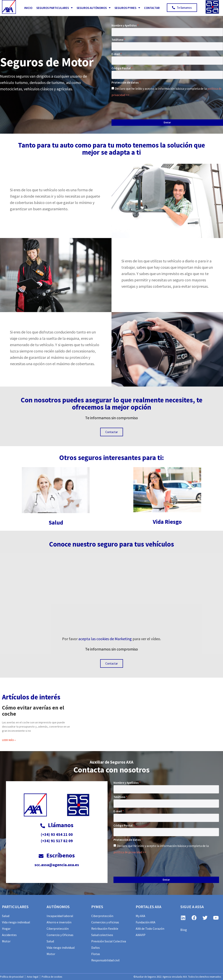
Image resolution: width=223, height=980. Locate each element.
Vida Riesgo (167, 522)
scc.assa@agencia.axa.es (57, 865)
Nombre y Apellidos (124, 25)
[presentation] (142, 107)
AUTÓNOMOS (58, 907)
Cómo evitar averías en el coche (33, 711)
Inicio (28, 8)
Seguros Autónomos (94, 8)
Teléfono (117, 40)
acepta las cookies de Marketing (105, 639)
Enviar (167, 122)
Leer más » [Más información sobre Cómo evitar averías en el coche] (9, 740)
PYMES (97, 907)
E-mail (116, 54)
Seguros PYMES (127, 8)
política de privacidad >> (130, 852)
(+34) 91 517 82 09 (57, 841)
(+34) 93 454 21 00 (57, 834)
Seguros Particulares (54, 8)
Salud (56, 522)
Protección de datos (125, 82)
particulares (15, 907)
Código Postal (121, 68)
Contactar (152, 8)
